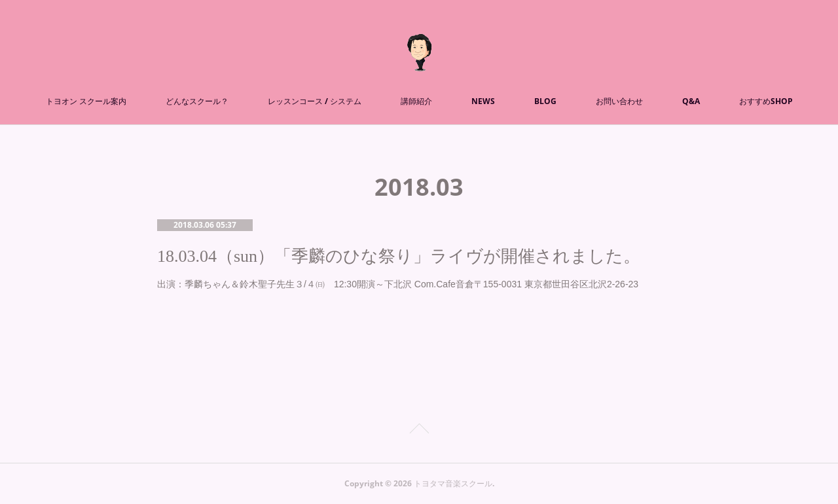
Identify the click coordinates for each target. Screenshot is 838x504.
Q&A (691, 101)
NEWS (483, 101)
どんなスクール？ (197, 101)
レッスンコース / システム (315, 101)
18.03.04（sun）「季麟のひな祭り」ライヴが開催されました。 (399, 256)
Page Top (419, 431)
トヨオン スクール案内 (86, 101)
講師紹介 (416, 101)
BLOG (545, 101)
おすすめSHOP (766, 101)
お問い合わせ (619, 101)
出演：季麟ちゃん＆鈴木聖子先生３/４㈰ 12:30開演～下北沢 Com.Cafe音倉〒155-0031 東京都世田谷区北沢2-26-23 (398, 284)
